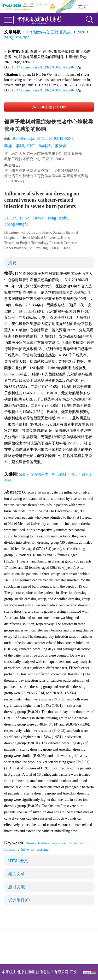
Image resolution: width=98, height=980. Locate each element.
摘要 (12, 263)
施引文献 (16, 887)
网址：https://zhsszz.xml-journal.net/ (49, 956)
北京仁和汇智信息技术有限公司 (43, 972)
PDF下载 (53, 107)
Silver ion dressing (35, 849)
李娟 (8, 146)
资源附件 (19, 900)
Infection (11, 849)
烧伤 (23, 474)
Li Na (25, 218)
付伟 (31, 146)
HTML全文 (18, 861)
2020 (81, 32)
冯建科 (45, 146)
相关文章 (16, 874)
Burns (30, 843)
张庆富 (61, 146)
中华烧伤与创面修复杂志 (48, 32)
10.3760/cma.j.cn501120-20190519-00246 (43, 67)
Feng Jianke (58, 218)
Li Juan (10, 218)
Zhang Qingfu (16, 224)
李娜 (20, 146)
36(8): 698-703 (17, 38)
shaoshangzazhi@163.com (56, 950)
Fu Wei (38, 218)
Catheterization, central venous (61, 843)
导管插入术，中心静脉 (48, 474)
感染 (74, 474)
